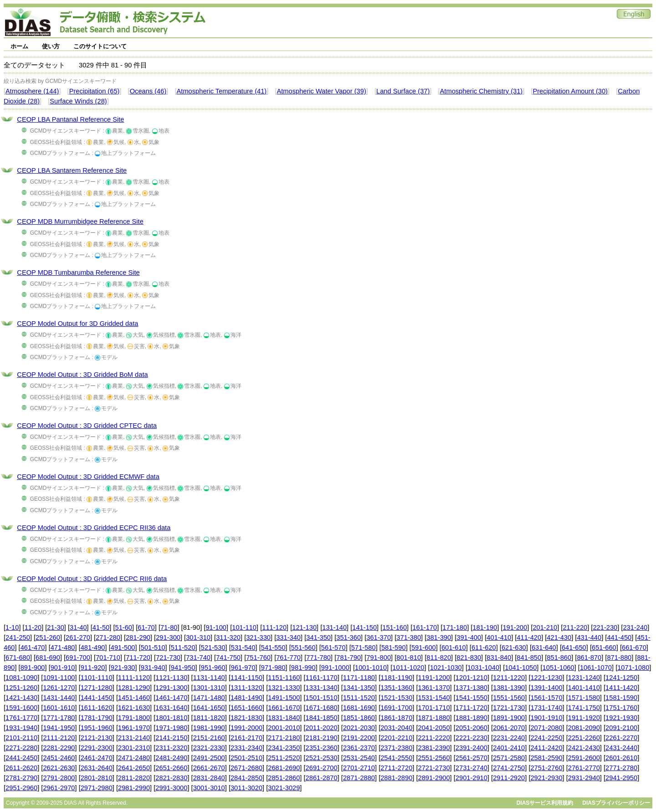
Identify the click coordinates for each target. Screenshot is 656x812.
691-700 (78, 658)
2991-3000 (171, 788)
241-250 (18, 637)
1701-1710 (434, 708)
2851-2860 (284, 778)
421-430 (559, 637)
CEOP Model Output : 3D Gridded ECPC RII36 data (94, 528)
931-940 (153, 668)
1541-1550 (471, 698)
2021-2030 (359, 728)
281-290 (138, 637)
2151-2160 (209, 738)
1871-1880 (434, 718)
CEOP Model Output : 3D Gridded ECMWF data (88, 477)
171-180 (455, 627)
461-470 (33, 648)
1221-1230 (546, 678)
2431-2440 (621, 748)
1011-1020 (408, 668)
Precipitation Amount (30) (570, 91)
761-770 (288, 658)
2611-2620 (21, 768)
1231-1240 (584, 678)
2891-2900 (434, 778)
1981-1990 (209, 728)
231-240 (635, 627)
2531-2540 (359, 758)
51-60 (124, 627)
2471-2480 (134, 758)
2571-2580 (509, 758)
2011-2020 (322, 728)
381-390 (439, 637)
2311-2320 (171, 748)
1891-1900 (509, 718)
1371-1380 (471, 688)
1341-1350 (359, 688)
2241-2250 (546, 738)
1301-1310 (209, 688)
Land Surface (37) (403, 91)
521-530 (213, 648)
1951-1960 (97, 728)
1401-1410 (584, 688)
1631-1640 (171, 708)
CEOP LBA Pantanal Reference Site (70, 119)
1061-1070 (596, 668)
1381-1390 (509, 688)
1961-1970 (134, 728)
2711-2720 (396, 768)
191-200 (515, 627)
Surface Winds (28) (78, 101)
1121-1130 (171, 678)
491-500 (123, 648)
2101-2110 (21, 738)
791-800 (379, 658)
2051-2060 (471, 728)
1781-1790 (97, 718)
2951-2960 (21, 788)
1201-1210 (471, 678)
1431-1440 (59, 698)
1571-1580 (584, 698)
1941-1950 (59, 728)
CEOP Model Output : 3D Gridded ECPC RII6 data (92, 579)
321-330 (258, 637)
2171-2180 (284, 738)
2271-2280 (21, 748)
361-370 (379, 637)
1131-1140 (209, 678)
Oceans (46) (148, 91)
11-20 (33, 627)
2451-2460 (59, 758)
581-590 (394, 648)
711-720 (138, 658)
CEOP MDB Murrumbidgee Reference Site (80, 221)
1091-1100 (59, 678)
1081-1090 (21, 678)
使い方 (51, 46)
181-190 (485, 627)
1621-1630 (134, 708)
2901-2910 (471, 778)
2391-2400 (471, 748)
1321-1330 (284, 688)
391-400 (469, 637)
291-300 (168, 637)
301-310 (198, 637)
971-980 (273, 668)
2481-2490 (171, 758)
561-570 (333, 648)
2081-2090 (584, 728)
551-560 (303, 648)
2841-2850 (246, 778)
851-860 (559, 658)
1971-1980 (171, 728)
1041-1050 (521, 668)
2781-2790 (21, 778)
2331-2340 (246, 748)
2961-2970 (59, 788)
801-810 (409, 658)
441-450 (619, 637)
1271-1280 (97, 688)
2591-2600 (584, 758)
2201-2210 (396, 738)
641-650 (574, 648)
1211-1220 (509, 678)
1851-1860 (359, 718)
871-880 (619, 658)
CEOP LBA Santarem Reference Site (72, 170)
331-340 (288, 637)
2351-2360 (322, 748)
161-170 (425, 627)
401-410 (499, 637)
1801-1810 (171, 718)
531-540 (243, 648)
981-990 (303, 668)
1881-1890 (471, 718)
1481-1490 (246, 698)
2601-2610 (621, 758)
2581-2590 (546, 758)
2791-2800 (59, 778)
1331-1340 (322, 688)
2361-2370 (359, 748)
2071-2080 (546, 728)
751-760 (258, 658)
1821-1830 (246, 718)
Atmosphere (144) (32, 91)
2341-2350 (284, 748)
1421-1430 (21, 698)
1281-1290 (134, 688)
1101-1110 (97, 678)
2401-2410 (509, 748)
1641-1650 (209, 708)
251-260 (48, 637)
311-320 (228, 637)
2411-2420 (546, 748)
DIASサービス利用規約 (545, 803)
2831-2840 (209, 778)
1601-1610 (59, 708)
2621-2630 (59, 768)
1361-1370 (434, 688)
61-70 (146, 627)
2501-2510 (246, 758)
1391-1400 (546, 688)
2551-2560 (434, 758)
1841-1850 (322, 718)
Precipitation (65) (95, 91)
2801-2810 (97, 778)
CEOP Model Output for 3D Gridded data (77, 324)
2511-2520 (284, 758)
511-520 (183, 648)
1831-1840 (284, 718)
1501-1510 (322, 698)
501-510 (153, 648)
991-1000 (335, 668)
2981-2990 (134, 788)
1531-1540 (434, 698)
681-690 (48, 658)
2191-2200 (359, 738)
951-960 (213, 668)
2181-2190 (322, 738)
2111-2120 (59, 738)
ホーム (19, 46)
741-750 (228, 658)
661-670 (634, 648)
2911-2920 (509, 778)
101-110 (244, 627)
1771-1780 (59, 718)
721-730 (168, 658)
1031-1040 (483, 668)
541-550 (273, 648)
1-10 (12, 627)
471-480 (63, 648)
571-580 (364, 648)
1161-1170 (322, 678)
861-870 (589, 658)
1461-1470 (171, 698)
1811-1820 (209, 718)
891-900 (33, 668)
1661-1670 (284, 708)
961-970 (243, 668)
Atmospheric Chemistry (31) (482, 91)
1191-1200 (434, 678)
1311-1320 (246, 688)
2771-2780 (621, 768)
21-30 (56, 627)
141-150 (364, 627)
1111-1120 (134, 678)
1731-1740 (546, 708)
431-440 (589, 637)
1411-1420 (621, 688)
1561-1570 (546, 698)
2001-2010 (284, 728)
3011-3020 (246, 788)
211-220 (575, 627)
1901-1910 (546, 718)
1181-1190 (396, 678)
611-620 (484, 648)
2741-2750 (509, 768)
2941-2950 (621, 778)
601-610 (454, 648)
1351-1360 (396, 688)
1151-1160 (284, 678)
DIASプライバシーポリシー (616, 803)
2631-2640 (97, 768)
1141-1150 (246, 678)
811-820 (439, 658)
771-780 (318, 658)
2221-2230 (471, 738)
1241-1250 (621, 678)
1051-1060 (559, 668)
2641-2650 (134, 768)
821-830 (469, 658)
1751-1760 (621, 708)
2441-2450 (21, 758)
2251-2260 (584, 738)
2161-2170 (246, 738)
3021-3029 (284, 788)
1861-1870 (396, 718)
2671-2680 (246, 768)
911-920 (93, 668)
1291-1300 (171, 688)
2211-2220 (434, 738)
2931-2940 (584, 778)
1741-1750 (584, 708)
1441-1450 (97, 698)
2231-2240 (509, 738)
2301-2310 (134, 748)
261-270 (78, 637)
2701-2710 (359, 768)
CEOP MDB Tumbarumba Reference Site (78, 272)
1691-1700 (396, 708)
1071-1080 (633, 668)
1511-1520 (359, 698)
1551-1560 (509, 698)
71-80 (169, 627)
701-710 (108, 658)
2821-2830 (171, 778)
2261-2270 (621, 738)
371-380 (409, 637)
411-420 (529, 637)
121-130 (304, 627)
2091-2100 (621, 728)
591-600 (424, 648)
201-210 (545, 627)
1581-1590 (621, 698)
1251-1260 (21, 688)
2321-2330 (209, 748)
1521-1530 (396, 698)
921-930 (123, 668)
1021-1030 (446, 668)
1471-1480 (209, 698)
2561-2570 (471, 758)
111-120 (274, 627)
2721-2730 (434, 768)
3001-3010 (209, 788)
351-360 (348, 637)
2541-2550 (396, 758)
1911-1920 (584, 718)
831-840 (499, 658)
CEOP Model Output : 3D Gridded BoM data (82, 375)
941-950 (183, 668)
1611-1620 (97, 708)
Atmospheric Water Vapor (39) (321, 91)
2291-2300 (97, 748)
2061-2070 (509, 728)
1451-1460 (134, 698)
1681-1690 (359, 708)
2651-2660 (171, 768)
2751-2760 (546, 768)
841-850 (529, 658)
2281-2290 (59, 748)
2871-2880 (359, 778)
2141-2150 (171, 738)
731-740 (198, 658)
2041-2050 (434, 728)
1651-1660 (246, 708)
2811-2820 (134, 778)
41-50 (101, 627)
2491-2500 (209, 758)
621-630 (514, 648)
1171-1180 (359, 678)
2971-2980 (97, 788)
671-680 (18, 658)
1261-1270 (59, 688)
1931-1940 (21, 728)
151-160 (395, 627)
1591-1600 (21, 708)
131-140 (334, 627)
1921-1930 (621, 718)
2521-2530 (322, 758)
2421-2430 (584, 748)
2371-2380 (396, 748)
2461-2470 (97, 758)
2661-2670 (209, 768)
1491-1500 (284, 698)
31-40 (78, 627)
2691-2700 (322, 768)
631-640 (544, 648)
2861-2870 (322, 778)
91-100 (216, 627)
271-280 (108, 637)
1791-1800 (134, 718)
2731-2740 (471, 768)
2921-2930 (546, 778)
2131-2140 (134, 738)
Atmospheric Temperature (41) (222, 91)
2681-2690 (284, 768)
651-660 (604, 648)
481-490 (93, 648)
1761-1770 (21, 718)
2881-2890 (396, 778)
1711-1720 (471, 708)
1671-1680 (322, 708)
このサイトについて (100, 46)
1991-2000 (246, 728)
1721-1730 (509, 708)
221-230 (605, 627)
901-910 (63, 668)
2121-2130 (97, 738)
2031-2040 (396, 728)
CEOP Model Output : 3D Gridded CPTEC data (87, 426)
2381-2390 (434, 748)
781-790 (348, 658)
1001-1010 (371, 668)
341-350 (318, 637)
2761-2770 (584, 768)
